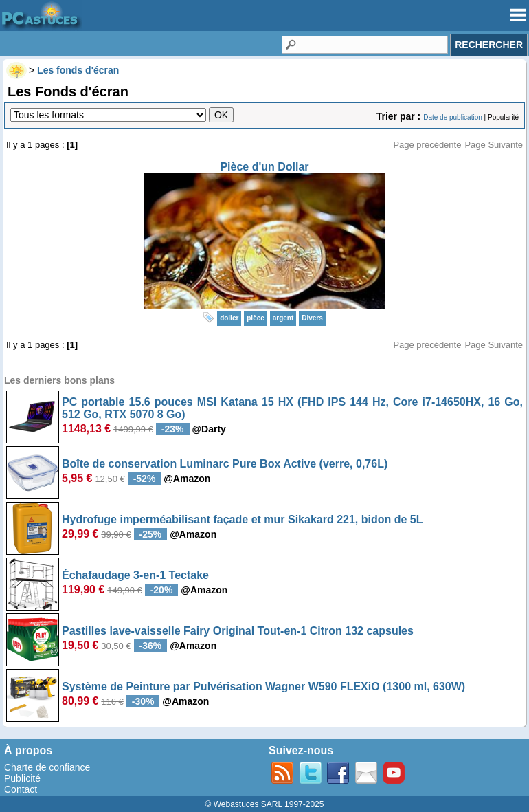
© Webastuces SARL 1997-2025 (265, 804)
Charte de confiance (47, 767)
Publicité (22, 778)
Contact (21, 789)
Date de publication (453, 117)
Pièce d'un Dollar (264, 167)
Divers (312, 318)
